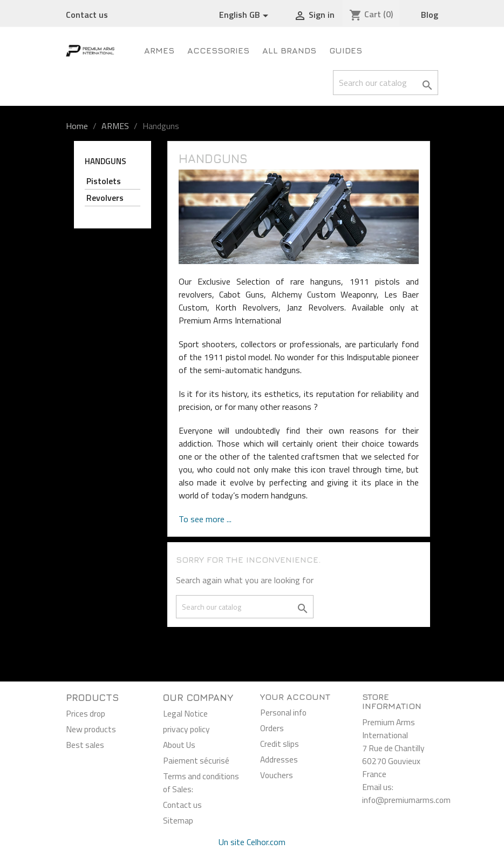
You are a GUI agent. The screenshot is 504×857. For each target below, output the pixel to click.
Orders (272, 728)
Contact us (87, 15)
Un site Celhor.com (252, 842)
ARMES (159, 50)
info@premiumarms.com (406, 800)
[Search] (386, 83)
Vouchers (277, 775)
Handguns (105, 161)
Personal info (283, 712)
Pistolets (104, 181)
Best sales (85, 745)
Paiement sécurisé (196, 760)
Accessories (218, 50)
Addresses (279, 759)
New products (91, 729)
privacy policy (186, 729)
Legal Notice (185, 713)
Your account (295, 697)
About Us (179, 745)
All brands (289, 50)
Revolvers (105, 198)
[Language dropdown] (246, 15)
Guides (346, 50)
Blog (430, 15)
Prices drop (86, 713)
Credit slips (280, 744)
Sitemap (178, 820)
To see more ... (205, 519)
